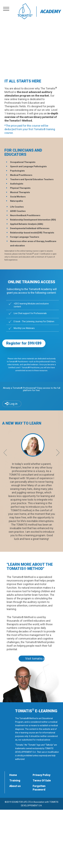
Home (13, 775)
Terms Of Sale (42, 780)
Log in (13, 404)
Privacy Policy (42, 775)
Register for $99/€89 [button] (24, 343)
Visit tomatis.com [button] (35, 659)
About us (15, 786)
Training (15, 780)
